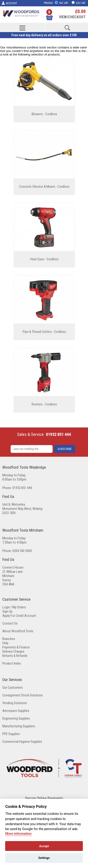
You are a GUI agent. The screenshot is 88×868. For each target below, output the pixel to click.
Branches (9, 639)
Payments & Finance (16, 647)
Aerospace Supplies (16, 711)
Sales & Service (30, 434)
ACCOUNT (9, 3)
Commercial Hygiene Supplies (22, 742)
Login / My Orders (14, 607)
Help (5, 643)
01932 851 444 (58, 434)
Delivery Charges (13, 651)
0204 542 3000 (22, 551)
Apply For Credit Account (19, 616)
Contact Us (10, 623)
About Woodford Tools (18, 631)
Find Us (8, 497)
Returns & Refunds (15, 656)
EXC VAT (81, 3)
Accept (44, 846)
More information (18, 834)
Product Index (12, 663)
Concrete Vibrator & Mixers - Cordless (44, 187)
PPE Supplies (11, 734)
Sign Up (7, 611)
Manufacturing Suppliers (19, 726)
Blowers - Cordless (44, 114)
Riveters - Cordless (44, 404)
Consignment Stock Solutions (23, 695)
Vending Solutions (15, 703)
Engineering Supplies (16, 718)
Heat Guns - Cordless (44, 259)
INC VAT (64, 3)
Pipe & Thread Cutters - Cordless (44, 332)
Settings (44, 858)
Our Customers (13, 688)
